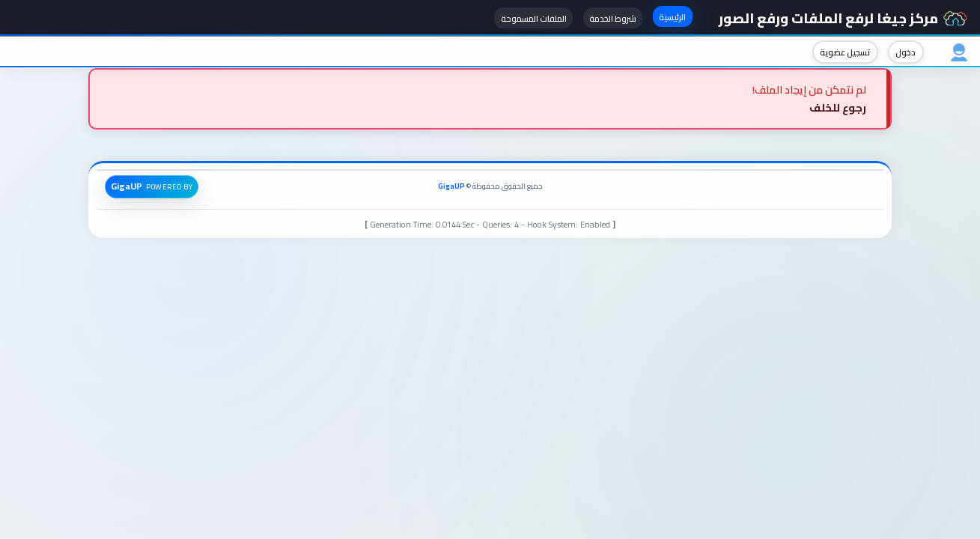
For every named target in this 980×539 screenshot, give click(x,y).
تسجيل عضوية (845, 52)
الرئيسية (672, 17)
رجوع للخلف (838, 107)
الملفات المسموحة (534, 18)
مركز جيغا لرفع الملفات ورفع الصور (843, 18)
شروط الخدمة (613, 18)
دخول (906, 52)
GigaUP (451, 186)
